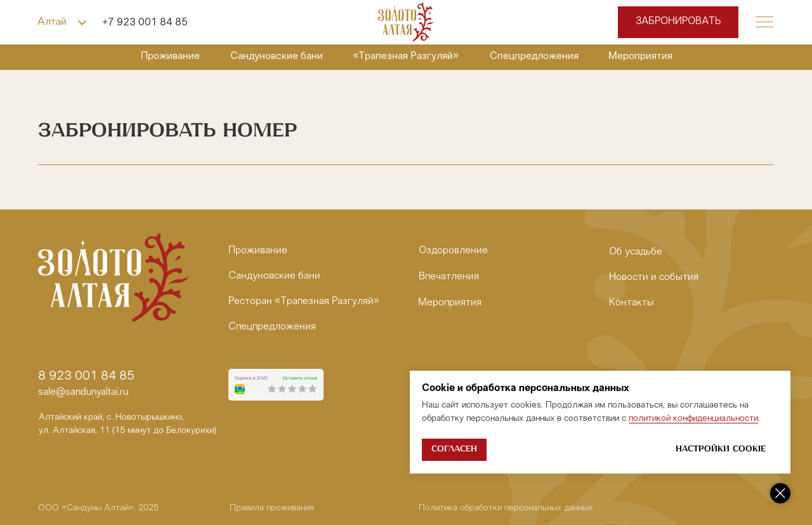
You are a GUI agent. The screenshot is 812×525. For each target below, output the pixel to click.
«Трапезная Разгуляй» (406, 56)
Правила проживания (272, 508)
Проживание (170, 56)
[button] (764, 22)
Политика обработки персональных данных (506, 508)
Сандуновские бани (277, 56)
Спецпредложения (534, 56)
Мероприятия (640, 56)
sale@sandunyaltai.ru (83, 393)
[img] (406, 22)
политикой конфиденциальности (693, 419)
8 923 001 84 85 (86, 376)
